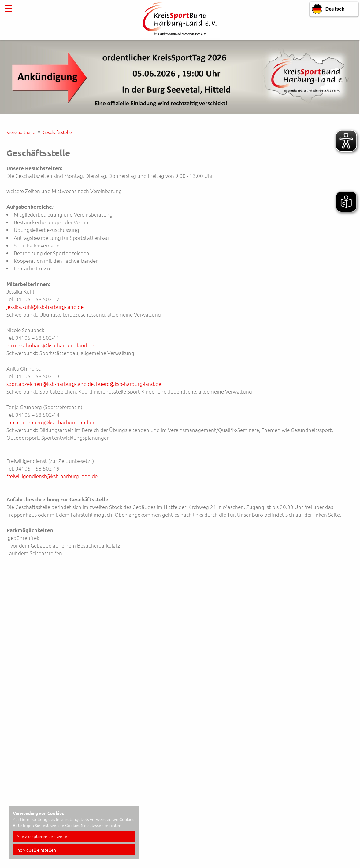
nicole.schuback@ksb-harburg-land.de (50, 345)
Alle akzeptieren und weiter (43, 836)
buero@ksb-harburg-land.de (129, 384)
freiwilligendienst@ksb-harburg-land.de (52, 476)
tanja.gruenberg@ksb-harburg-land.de (51, 422)
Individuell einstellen (36, 850)
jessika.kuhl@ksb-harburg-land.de (45, 307)
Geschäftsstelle (57, 132)
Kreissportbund (21, 132)
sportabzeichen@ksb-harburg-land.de (50, 384)
